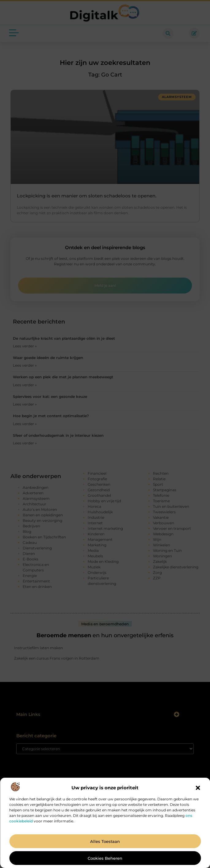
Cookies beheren (105, 858)
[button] (198, 788)
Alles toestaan (105, 841)
